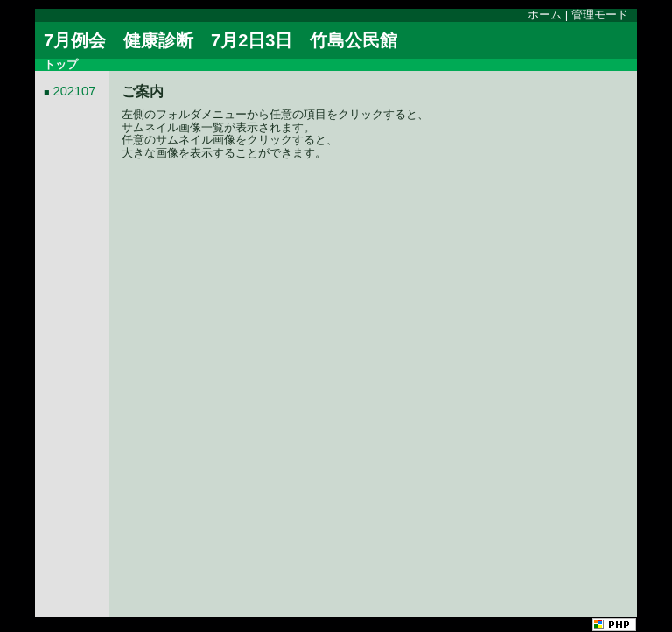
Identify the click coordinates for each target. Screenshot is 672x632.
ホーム (545, 14)
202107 (75, 91)
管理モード (600, 14)
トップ (61, 64)
